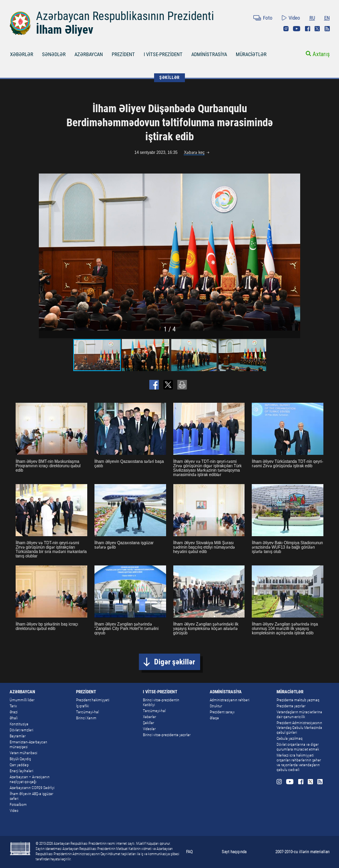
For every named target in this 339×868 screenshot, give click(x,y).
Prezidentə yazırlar (291, 706)
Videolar (149, 729)
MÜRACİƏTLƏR (251, 54)
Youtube (297, 29)
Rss (327, 29)
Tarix (13, 706)
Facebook (308, 29)
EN (327, 18)
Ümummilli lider (22, 700)
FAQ (190, 852)
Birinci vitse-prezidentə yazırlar (167, 735)
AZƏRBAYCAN (89, 54)
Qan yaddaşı (19, 765)
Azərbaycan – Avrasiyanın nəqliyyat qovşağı (30, 779)
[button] (293, 252)
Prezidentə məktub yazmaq (298, 700)
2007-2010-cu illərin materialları (303, 852)
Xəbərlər (149, 717)
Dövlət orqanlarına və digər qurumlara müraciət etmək (298, 747)
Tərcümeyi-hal (87, 712)
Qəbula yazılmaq (290, 738)
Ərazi (14, 712)
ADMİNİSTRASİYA (209, 54)
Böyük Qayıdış (20, 759)
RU (312, 18)
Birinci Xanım (86, 718)
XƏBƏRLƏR (22, 54)
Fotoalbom (18, 804)
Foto (268, 18)
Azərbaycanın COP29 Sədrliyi (32, 788)
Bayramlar (18, 736)
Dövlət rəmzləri (21, 730)
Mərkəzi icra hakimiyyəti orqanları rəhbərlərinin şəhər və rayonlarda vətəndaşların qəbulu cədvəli (299, 762)
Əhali (14, 718)
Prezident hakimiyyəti (93, 700)
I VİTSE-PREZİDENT (163, 54)
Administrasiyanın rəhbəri (230, 700)
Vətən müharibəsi (23, 753)
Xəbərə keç (194, 152)
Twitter (317, 29)
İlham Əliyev (65, 30)
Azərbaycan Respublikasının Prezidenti (125, 16)
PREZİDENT (123, 54)
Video (294, 18)
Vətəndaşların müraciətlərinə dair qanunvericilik (299, 714)
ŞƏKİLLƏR (169, 78)
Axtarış (321, 54)
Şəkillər (148, 723)
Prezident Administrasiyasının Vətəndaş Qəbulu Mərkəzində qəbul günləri (299, 728)
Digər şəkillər (175, 662)
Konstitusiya (19, 724)
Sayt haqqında (234, 852)
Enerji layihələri (21, 771)
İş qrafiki (82, 706)
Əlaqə (214, 718)
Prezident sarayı (222, 712)
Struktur (216, 706)
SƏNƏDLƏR (54, 54)
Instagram (286, 29)
